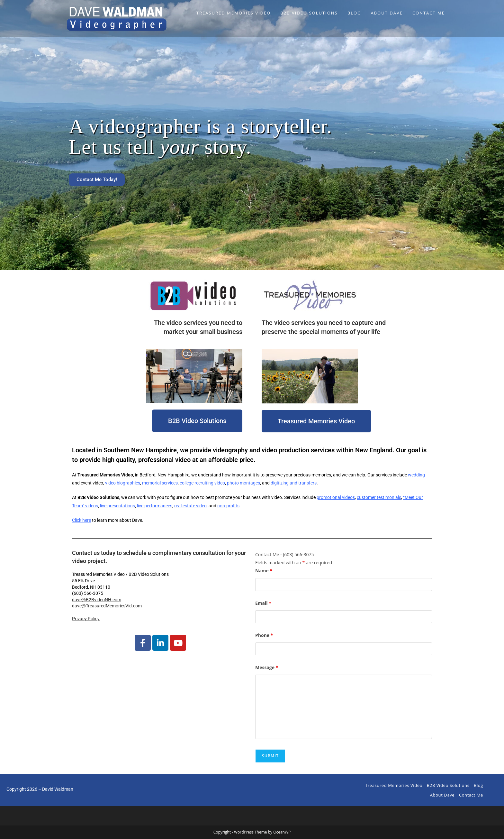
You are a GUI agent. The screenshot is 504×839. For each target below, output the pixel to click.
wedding (416, 475)
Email (263, 603)
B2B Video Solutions (448, 785)
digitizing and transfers (294, 483)
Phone (264, 635)
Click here (81, 520)
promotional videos (336, 497)
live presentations (117, 506)
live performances (155, 506)
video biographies (123, 483)
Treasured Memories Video (394, 785)
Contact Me (471, 795)
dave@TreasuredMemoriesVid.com (107, 606)
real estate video (190, 506)
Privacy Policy (86, 619)
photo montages (243, 483)
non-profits (228, 506)
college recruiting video (202, 483)
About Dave (442, 795)
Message (267, 667)
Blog (478, 785)
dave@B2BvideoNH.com (97, 600)
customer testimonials (379, 497)
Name (264, 571)
